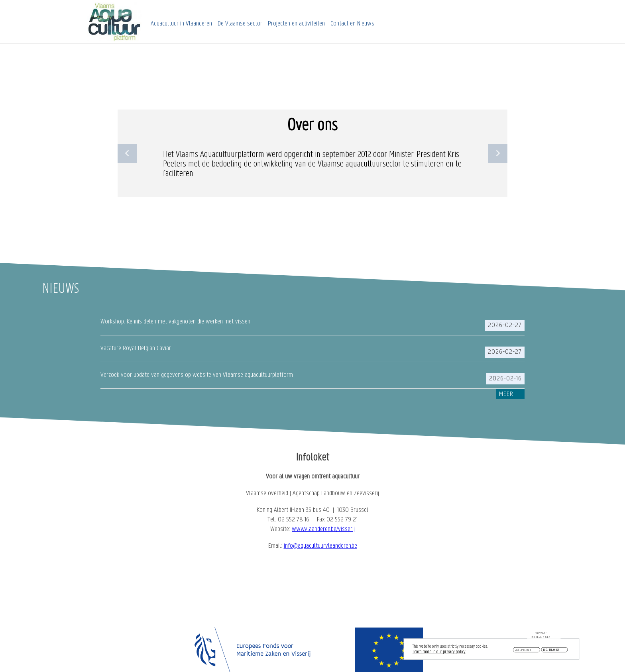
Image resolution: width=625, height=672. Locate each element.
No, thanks (551, 651)
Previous (127, 153)
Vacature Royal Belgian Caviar (136, 348)
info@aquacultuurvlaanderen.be (320, 546)
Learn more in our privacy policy (439, 653)
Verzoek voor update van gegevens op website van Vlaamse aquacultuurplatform (197, 375)
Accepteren (524, 651)
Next (498, 153)
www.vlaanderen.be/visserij (323, 529)
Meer (506, 394)
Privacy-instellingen (541, 636)
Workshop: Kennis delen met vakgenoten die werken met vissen (175, 322)
